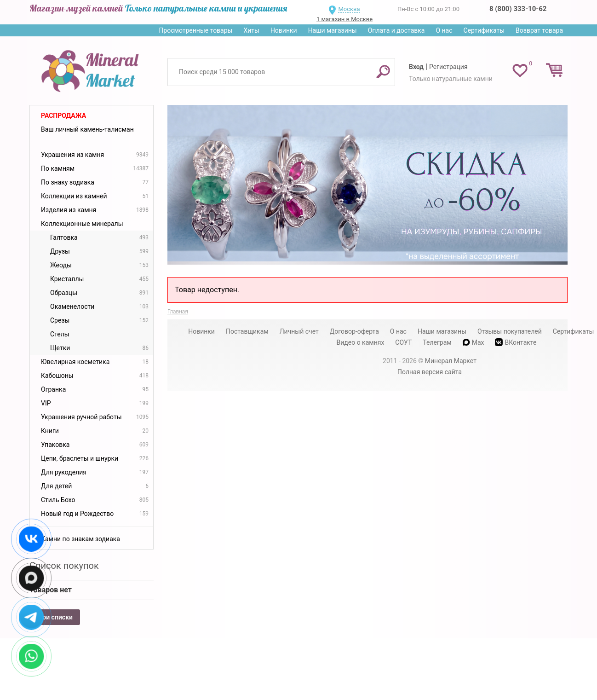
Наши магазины (333, 30)
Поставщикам (247, 331)
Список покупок (64, 566)
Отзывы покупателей (510, 331)
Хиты (251, 30)
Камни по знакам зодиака (80, 539)
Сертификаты (484, 30)
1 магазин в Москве (344, 19)
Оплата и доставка (396, 30)
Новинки (284, 30)
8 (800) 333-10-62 (518, 9)
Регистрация (448, 67)
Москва (349, 9)
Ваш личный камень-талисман (87, 129)
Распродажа (63, 116)
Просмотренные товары (195, 30)
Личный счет (299, 331)
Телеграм (437, 342)
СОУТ (403, 342)
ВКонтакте (516, 342)
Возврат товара (539, 30)
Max (474, 342)
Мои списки (55, 617)
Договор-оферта (354, 331)
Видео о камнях (361, 342)
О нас (444, 30)
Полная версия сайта (430, 372)
